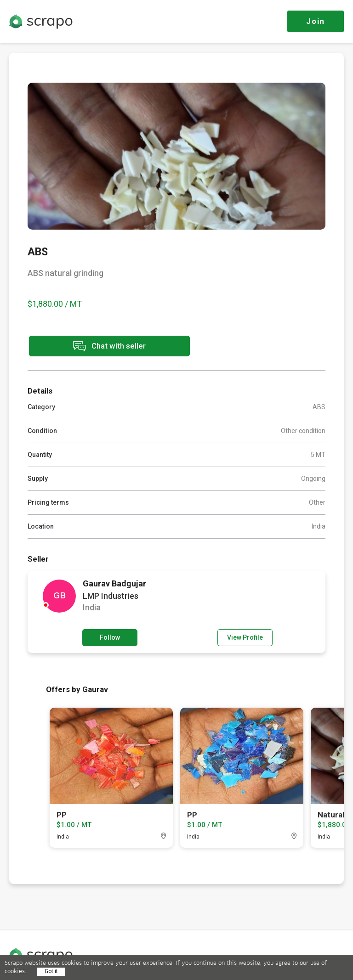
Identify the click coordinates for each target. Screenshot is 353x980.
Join (316, 21)
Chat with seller (109, 346)
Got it (51, 971)
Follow (110, 637)
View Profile (245, 637)
